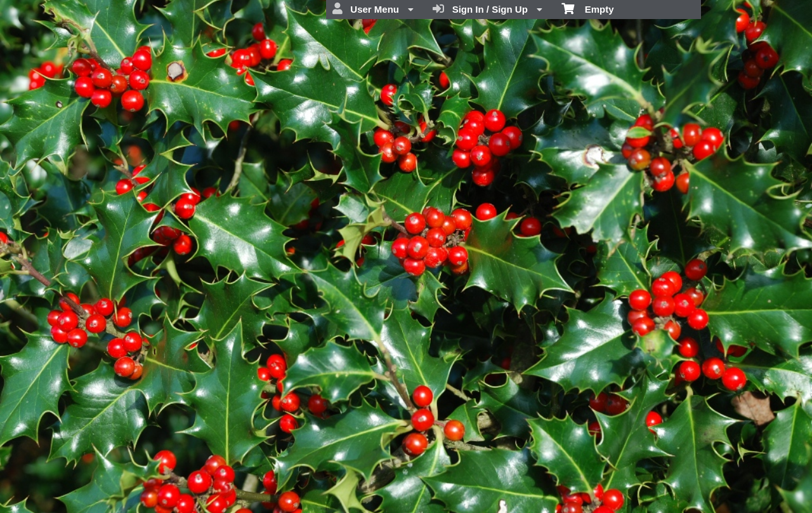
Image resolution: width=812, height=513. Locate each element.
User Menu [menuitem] (373, 9)
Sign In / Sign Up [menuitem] (488, 9)
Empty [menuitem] (588, 8)
